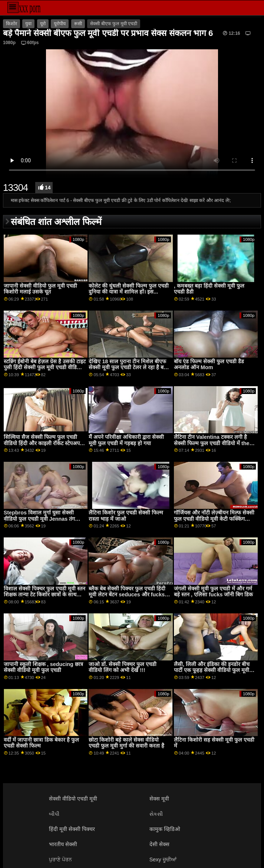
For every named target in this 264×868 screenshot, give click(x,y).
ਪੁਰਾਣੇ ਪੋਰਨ (60, 859)
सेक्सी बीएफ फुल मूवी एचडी (114, 24)
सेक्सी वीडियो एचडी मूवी (73, 799)
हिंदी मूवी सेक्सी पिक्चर (72, 829)
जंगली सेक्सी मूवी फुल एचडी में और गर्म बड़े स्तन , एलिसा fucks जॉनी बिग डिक (213, 592)
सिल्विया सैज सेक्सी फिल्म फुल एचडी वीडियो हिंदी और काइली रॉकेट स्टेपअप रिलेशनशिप (42, 443)
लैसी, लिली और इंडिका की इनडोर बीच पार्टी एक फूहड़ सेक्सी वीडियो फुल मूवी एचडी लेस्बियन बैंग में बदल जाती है (212, 670)
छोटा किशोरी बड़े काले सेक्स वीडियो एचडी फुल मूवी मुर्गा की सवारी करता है (126, 743)
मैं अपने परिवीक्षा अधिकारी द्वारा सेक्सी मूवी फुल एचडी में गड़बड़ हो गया (126, 440)
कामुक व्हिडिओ (165, 829)
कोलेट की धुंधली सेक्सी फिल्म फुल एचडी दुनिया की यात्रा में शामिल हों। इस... (129, 289)
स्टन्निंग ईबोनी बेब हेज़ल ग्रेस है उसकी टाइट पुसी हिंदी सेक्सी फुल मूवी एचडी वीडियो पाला (45, 367)
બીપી (54, 814)
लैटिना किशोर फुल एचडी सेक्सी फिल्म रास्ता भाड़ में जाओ (126, 516)
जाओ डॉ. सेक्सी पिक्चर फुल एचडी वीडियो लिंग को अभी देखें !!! (123, 667)
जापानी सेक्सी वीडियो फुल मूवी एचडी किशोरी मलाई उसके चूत (40, 289)
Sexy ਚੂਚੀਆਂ (163, 859)
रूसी (78, 24)
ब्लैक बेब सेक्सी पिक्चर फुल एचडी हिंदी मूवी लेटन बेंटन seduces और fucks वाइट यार (127, 595)
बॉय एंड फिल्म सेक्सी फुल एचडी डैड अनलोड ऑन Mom (209, 365)
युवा (28, 24)
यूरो (43, 24)
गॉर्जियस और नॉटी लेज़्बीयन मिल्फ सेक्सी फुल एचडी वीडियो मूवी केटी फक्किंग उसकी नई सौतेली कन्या (214, 519)
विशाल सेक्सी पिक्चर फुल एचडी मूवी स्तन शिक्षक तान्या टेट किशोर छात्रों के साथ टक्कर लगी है (44, 595)
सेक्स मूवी (159, 799)
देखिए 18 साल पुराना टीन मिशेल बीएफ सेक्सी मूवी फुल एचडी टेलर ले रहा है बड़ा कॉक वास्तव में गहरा (128, 367)
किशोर (11, 24)
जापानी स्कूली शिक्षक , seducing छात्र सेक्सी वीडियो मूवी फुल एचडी (43, 667)
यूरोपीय (60, 24)
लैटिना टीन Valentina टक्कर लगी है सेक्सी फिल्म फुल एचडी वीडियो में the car (212, 443)
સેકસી (156, 814)
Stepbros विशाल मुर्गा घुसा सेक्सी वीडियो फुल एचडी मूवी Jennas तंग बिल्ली (39, 519)
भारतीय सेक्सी (63, 844)
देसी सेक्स (159, 844)
